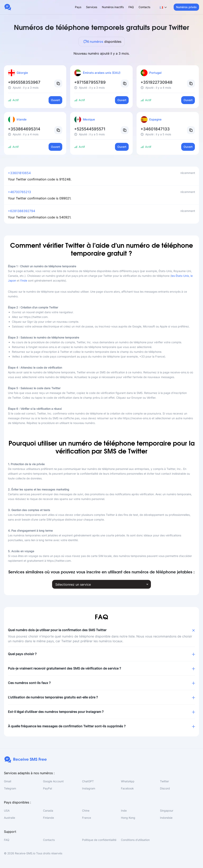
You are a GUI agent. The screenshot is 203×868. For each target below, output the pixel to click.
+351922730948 (157, 82)
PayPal (47, 788)
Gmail (8, 781)
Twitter (164, 781)
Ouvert (55, 100)
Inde (124, 811)
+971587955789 (90, 82)
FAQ (131, 7)
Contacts (144, 7)
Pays (78, 7)
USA (7, 811)
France (87, 818)
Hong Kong (128, 818)
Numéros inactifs (113, 7)
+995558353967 (24, 82)
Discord (165, 788)
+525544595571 (90, 129)
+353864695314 (24, 129)
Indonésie (166, 818)
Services (92, 7)
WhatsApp (128, 781)
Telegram (10, 788)
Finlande (48, 818)
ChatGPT (88, 781)
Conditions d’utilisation (135, 840)
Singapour (167, 811)
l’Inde (24, 280)
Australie (10, 818)
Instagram (89, 788)
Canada (48, 811)
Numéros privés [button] (186, 7)
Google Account (53, 781)
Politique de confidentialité (99, 840)
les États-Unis (180, 276)
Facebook (127, 788)
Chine (86, 811)
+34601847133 (155, 129)
